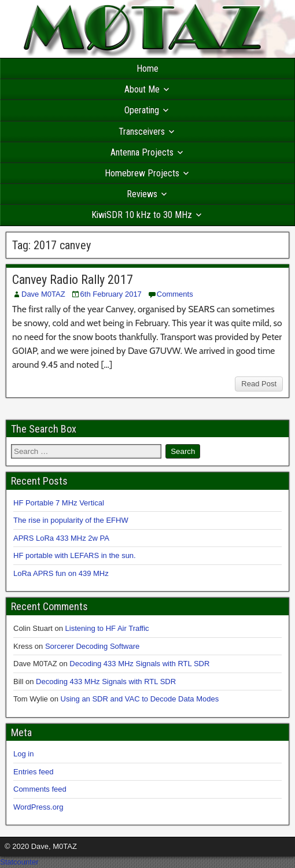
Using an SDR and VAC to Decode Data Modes (140, 699)
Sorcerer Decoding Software (92, 646)
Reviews (142, 194)
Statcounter (19, 862)
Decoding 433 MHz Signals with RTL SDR (139, 664)
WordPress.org (38, 807)
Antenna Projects (142, 152)
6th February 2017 (111, 294)
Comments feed (40, 789)
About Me (142, 89)
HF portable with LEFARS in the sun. (75, 555)
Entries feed (33, 772)
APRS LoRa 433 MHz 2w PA (61, 538)
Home (147, 69)
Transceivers (142, 132)
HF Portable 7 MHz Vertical (59, 503)
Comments (175, 294)
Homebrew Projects (142, 173)
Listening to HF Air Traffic (107, 628)
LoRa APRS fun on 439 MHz (61, 573)
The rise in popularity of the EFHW (71, 520)
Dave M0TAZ (43, 294)
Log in (23, 754)
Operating (142, 110)
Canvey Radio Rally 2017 (73, 280)
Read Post (259, 384)
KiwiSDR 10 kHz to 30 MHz (142, 215)
